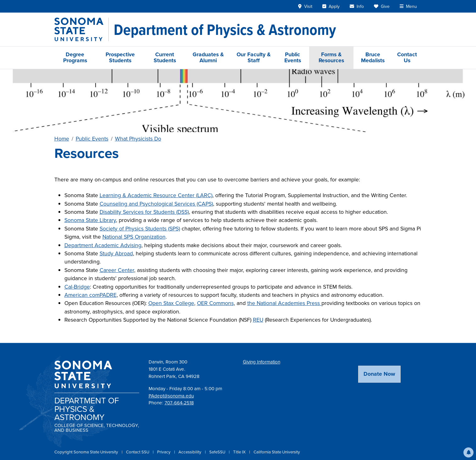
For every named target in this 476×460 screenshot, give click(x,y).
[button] (468, 452)
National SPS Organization (134, 237)
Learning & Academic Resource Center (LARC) (156, 195)
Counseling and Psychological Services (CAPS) (156, 204)
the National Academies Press (284, 303)
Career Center (117, 270)
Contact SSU (138, 452)
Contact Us (407, 57)
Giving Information (262, 362)
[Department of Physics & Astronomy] (225, 30)
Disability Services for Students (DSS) (144, 212)
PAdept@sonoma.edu (171, 396)
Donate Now (379, 374)
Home (62, 139)
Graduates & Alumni (208, 57)
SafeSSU (218, 452)
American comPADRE (90, 295)
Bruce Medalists (373, 57)
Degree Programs (75, 57)
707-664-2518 (179, 403)
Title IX (240, 452)
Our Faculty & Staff (254, 57)
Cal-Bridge (77, 287)
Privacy (164, 452)
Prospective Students (120, 57)
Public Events (293, 57)
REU (258, 320)
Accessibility (190, 452)
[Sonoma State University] (82, 29)
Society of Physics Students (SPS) (140, 229)
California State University (277, 452)
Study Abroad (116, 253)
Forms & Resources (331, 57)
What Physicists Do (138, 139)
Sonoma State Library (90, 220)
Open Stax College (171, 303)
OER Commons (215, 303)
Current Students (165, 57)
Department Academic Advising (103, 245)
